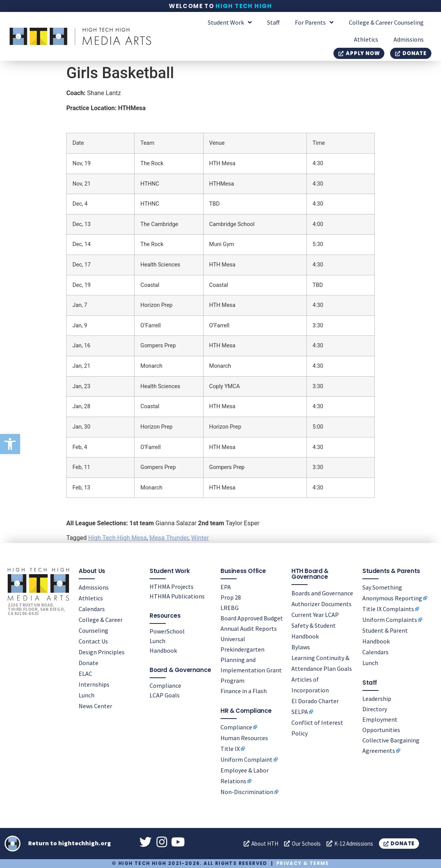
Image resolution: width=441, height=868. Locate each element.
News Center (95, 705)
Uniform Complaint (247, 759)
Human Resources (244, 737)
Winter (200, 538)
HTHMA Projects (172, 586)
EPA (226, 586)
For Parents (314, 22)
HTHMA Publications (177, 596)
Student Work (230, 22)
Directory (375, 709)
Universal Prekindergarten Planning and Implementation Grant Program (251, 659)
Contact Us (93, 641)
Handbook (163, 650)
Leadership (377, 698)
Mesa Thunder (169, 538)
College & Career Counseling (386, 22)
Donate (88, 662)
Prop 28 (231, 597)
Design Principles (102, 652)
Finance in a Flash (244, 690)
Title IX (230, 748)
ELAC (85, 673)
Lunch (87, 695)
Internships (94, 684)
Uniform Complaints (390, 619)
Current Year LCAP (315, 614)
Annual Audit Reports (249, 628)
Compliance (165, 685)
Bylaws (301, 647)
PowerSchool (167, 631)
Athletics (366, 39)
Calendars (92, 608)
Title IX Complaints (388, 608)
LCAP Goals (165, 695)
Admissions (409, 39)
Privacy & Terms (303, 863)
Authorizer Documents (321, 603)
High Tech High (244, 6)
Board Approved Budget (252, 618)
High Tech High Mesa (118, 538)
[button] (10, 444)
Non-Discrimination (247, 791)
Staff (273, 22)
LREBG (230, 607)
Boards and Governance (322, 593)
